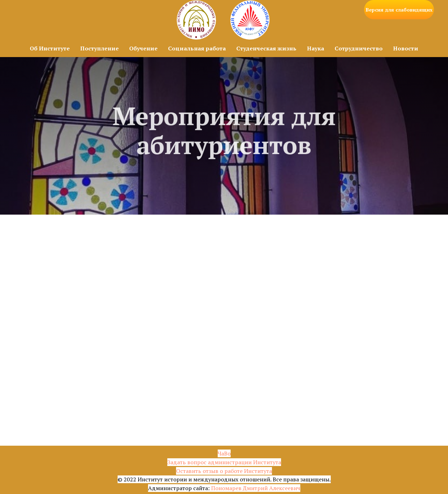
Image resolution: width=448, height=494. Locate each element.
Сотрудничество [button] (359, 48)
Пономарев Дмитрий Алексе (249, 488)
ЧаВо (224, 453)
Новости (406, 48)
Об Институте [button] (50, 48)
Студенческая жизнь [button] (266, 48)
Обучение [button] (143, 48)
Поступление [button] (99, 48)
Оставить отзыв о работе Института (224, 471)
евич (294, 488)
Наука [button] (316, 48)
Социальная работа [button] (197, 48)
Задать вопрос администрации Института (224, 462)
